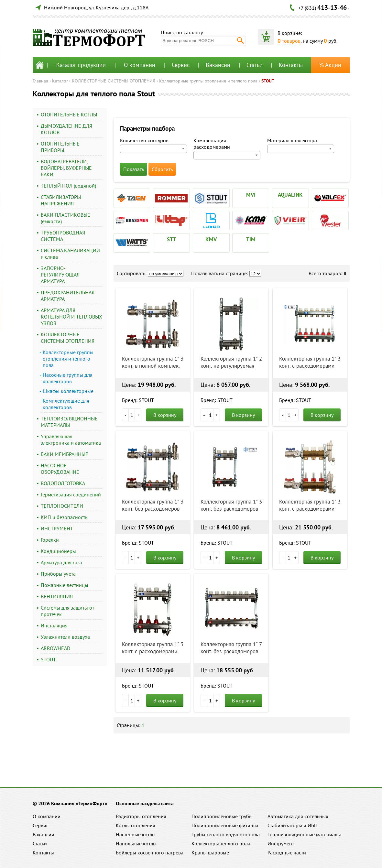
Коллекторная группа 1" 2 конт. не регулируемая (231, 362)
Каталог (60, 81)
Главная (40, 81)
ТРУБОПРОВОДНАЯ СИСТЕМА (63, 236)
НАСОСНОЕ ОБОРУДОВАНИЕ (60, 469)
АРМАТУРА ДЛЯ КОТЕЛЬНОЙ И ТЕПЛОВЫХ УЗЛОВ (71, 317)
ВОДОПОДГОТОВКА (63, 483)
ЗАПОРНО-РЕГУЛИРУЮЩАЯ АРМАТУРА (60, 275)
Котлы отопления (136, 825)
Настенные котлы (136, 834)
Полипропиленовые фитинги (225, 825)
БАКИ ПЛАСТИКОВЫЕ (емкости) (65, 218)
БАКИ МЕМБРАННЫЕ (65, 454)
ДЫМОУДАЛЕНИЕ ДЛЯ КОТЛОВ (66, 129)
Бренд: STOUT (138, 400)
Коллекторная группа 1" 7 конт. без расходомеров (231, 648)
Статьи (255, 65)
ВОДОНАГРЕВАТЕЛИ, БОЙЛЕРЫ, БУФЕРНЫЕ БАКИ (66, 168)
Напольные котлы (136, 843)
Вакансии (218, 65)
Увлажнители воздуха (65, 637)
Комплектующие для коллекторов (66, 404)
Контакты (291, 65)
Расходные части (287, 852)
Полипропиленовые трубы (222, 816)
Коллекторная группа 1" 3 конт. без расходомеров (153, 505)
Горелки (50, 540)
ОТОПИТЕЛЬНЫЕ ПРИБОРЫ (60, 147)
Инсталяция (54, 625)
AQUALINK (290, 195)
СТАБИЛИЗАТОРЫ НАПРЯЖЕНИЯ (61, 200)
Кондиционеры (58, 551)
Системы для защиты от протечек (67, 611)
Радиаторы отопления (141, 816)
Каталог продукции (81, 65)
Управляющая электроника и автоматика (71, 439)
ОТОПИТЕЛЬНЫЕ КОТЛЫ (69, 114)
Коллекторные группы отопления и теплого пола (208, 81)
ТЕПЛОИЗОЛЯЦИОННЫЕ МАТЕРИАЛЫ (69, 422)
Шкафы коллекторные (68, 391)
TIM (251, 239)
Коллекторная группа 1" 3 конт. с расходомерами (310, 362)
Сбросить (162, 169)
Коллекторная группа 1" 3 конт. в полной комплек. (153, 362)
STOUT (268, 81)
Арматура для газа (61, 562)
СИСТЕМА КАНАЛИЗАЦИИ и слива (70, 254)
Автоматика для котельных (298, 816)
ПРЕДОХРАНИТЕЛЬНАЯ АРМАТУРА (68, 296)
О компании (140, 65)
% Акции (330, 65)
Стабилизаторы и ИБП (293, 825)
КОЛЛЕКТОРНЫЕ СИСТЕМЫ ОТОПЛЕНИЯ (114, 81)
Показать (134, 169)
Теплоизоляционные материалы (304, 834)
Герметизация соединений (71, 494)
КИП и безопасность (64, 517)
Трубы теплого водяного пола (226, 834)
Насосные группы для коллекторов (68, 378)
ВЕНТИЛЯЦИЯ (57, 596)
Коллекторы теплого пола (221, 843)
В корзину (165, 415)
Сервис (181, 65)
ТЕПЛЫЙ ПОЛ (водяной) (68, 186)
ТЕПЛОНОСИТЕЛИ (62, 506)
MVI (251, 195)
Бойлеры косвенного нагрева (150, 852)
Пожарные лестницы (65, 585)
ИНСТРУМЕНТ (57, 528)
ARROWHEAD (55, 648)
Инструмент (281, 843)
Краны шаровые (210, 852)
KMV (211, 239)
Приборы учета (58, 574)
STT (172, 239)
